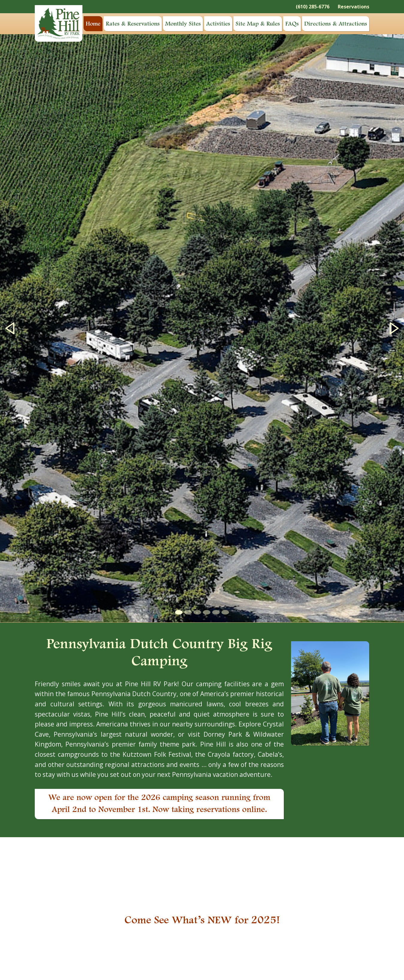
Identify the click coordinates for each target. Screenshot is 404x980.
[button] (10, 328)
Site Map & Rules (258, 24)
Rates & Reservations (133, 24)
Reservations (353, 7)
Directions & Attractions (336, 24)
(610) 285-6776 (313, 7)
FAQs (292, 24)
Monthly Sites (183, 24)
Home (93, 24)
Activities (218, 24)
